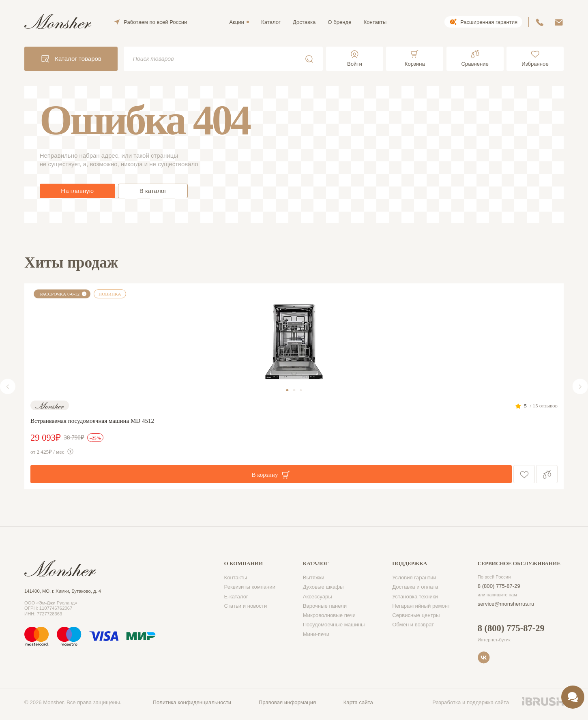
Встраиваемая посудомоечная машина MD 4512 (92, 421)
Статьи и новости (246, 606)
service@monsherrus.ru (506, 604)
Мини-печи (316, 634)
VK (484, 658)
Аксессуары (318, 597)
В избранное (524, 474)
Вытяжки (314, 577)
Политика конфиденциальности (192, 702)
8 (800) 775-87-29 (499, 586)
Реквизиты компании (250, 587)
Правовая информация (287, 702)
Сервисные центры (416, 615)
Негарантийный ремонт (421, 606)
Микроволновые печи (329, 615)
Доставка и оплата (415, 587)
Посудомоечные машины (334, 625)
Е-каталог (236, 597)
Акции (237, 22)
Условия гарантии (414, 577)
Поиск (309, 59)
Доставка (304, 22)
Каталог (271, 22)
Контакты (375, 22)
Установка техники (415, 597)
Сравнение (547, 474)
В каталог (153, 191)
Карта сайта (358, 702)
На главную (77, 191)
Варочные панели (325, 606)
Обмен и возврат (413, 625)
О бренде (339, 22)
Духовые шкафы (323, 587)
